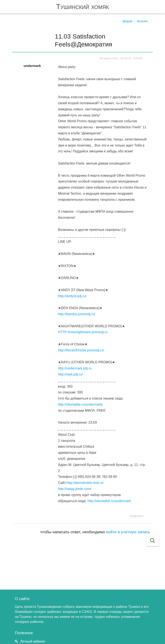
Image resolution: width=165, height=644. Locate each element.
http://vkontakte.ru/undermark (80, 404)
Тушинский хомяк (82, 7)
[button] (153, 540)
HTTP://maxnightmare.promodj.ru (83, 332)
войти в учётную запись (128, 532)
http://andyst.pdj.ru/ (72, 296)
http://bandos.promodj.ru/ (77, 314)
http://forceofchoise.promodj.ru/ (81, 350)
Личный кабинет (33, 641)
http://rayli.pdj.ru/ (70, 374)
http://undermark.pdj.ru (75, 368)
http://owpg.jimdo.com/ (75, 489)
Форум (127, 21)
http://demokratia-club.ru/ (85, 483)
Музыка (142, 21)
